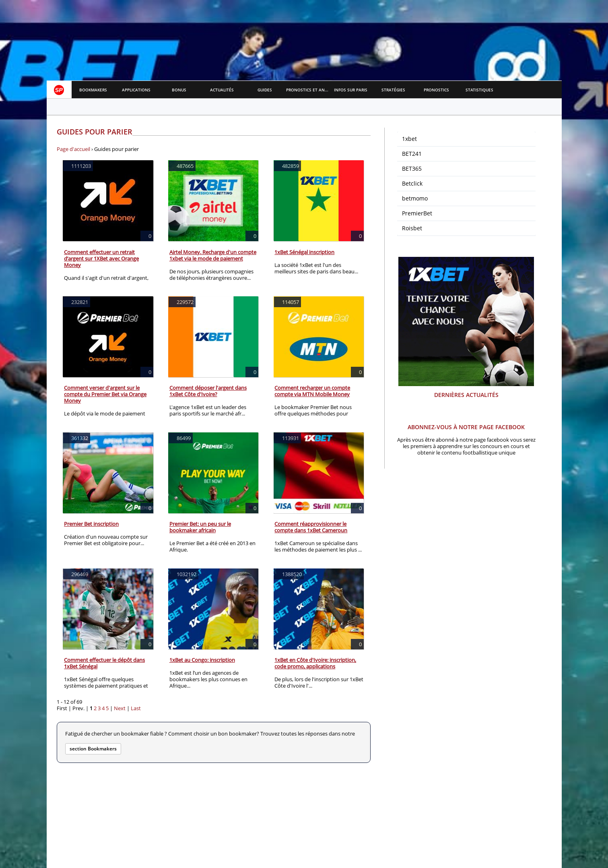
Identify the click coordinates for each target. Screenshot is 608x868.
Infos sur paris (351, 90)
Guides (265, 90)
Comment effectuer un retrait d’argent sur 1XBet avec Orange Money (101, 258)
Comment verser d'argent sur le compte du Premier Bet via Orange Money (105, 394)
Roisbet (412, 228)
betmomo (415, 198)
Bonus (179, 90)
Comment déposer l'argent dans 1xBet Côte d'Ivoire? (208, 391)
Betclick (412, 183)
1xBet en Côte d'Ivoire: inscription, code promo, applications (315, 663)
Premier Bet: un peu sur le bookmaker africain (200, 527)
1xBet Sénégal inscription (304, 252)
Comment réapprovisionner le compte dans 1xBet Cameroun (311, 527)
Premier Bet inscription (91, 524)
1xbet (409, 139)
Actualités (222, 90)
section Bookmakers (93, 749)
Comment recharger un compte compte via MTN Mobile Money (312, 391)
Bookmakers (93, 90)
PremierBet (417, 213)
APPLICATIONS (136, 90)
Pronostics (436, 90)
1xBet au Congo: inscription (202, 660)
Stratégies (393, 90)
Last (136, 708)
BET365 (412, 168)
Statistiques (479, 90)
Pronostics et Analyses (308, 90)
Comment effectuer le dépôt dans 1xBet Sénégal (104, 663)
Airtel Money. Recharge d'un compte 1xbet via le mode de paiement (213, 255)
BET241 (412, 154)
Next (120, 708)
